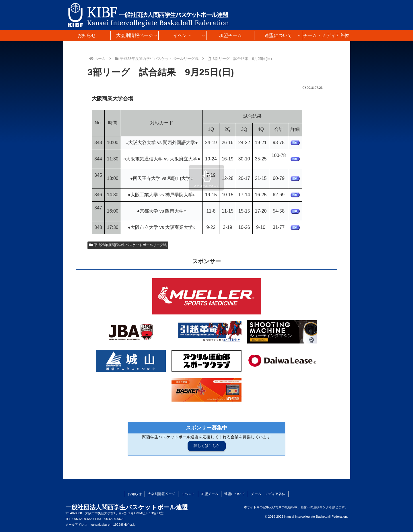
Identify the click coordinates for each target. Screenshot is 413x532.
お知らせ (135, 494)
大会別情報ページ (161, 494)
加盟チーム (210, 494)
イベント (188, 494)
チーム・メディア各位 (268, 494)
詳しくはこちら (207, 446)
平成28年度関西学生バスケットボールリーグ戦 (128, 245)
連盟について (235, 494)
